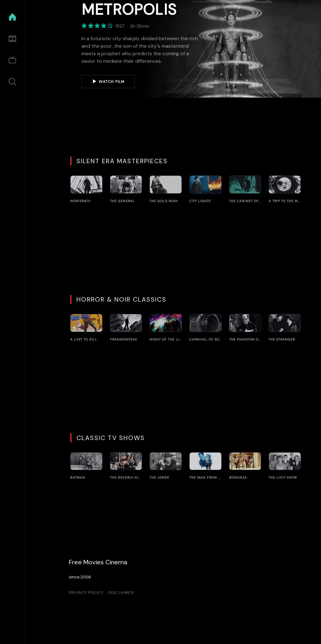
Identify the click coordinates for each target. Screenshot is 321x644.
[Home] (12, 17)
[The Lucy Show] (285, 466)
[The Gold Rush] (166, 189)
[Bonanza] (245, 466)
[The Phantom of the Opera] (245, 328)
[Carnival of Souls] (205, 328)
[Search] (12, 82)
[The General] (126, 189)
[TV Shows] (12, 60)
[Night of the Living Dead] (166, 328)
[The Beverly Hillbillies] (126, 466)
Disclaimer (121, 593)
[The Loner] (166, 466)
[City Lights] (205, 189)
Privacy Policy (86, 593)
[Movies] (12, 39)
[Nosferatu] (86, 189)
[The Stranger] (285, 328)
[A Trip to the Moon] (285, 189)
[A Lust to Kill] (86, 328)
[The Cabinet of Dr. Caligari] (245, 189)
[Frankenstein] (126, 328)
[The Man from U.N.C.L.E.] (205, 466)
